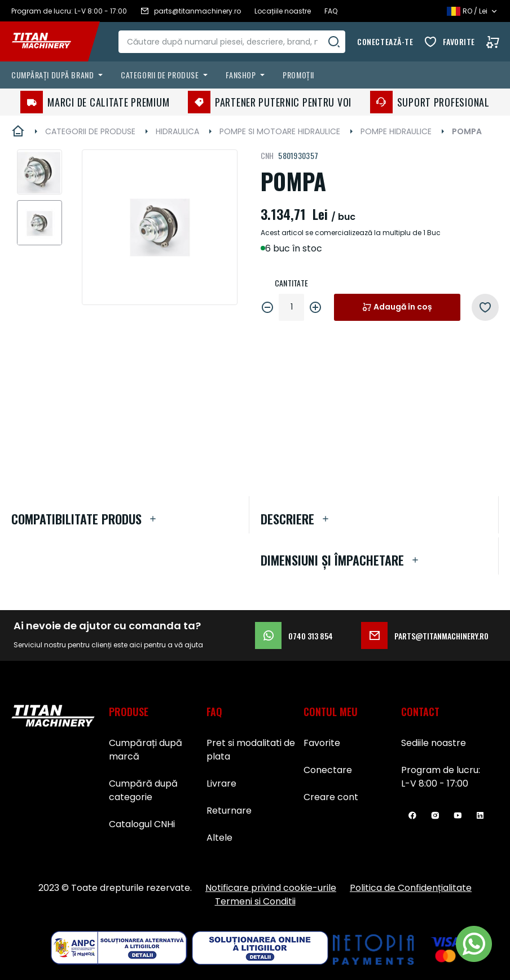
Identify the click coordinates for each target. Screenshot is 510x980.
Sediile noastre (434, 743)
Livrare (221, 783)
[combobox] (233, 42)
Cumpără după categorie (143, 790)
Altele (219, 838)
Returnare (229, 811)
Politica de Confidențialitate (411, 888)
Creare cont (331, 797)
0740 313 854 (294, 635)
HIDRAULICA (177, 131)
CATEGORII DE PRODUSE (90, 131)
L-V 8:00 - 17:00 (435, 783)
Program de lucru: (441, 770)
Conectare (328, 770)
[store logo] (50, 42)
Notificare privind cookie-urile (271, 888)
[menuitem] (59, 75)
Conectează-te (385, 41)
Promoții (298, 75)
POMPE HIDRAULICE (396, 131)
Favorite (459, 41)
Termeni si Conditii (255, 901)
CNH (267, 155)
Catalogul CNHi (142, 824)
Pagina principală (18, 131)
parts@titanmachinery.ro (425, 635)
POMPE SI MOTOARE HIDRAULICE (280, 131)
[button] (39, 172)
